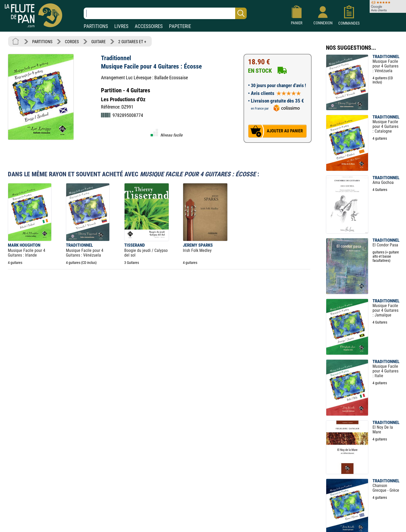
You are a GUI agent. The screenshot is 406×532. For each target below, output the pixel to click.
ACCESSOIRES (149, 26)
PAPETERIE (180, 26)
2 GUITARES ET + (132, 42)
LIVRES (121, 26)
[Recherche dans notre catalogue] (165, 13)
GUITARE (98, 42)
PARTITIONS (96, 26)
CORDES (72, 42)
